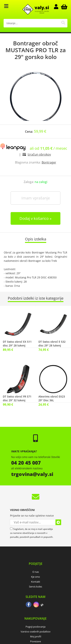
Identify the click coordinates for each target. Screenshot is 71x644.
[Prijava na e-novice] (58, 522)
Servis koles (35, 587)
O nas (36, 572)
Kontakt (36, 582)
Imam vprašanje (36, 198)
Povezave (35, 641)
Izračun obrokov (39, 154)
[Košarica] (64, 7)
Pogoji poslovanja (35, 627)
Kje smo (35, 577)
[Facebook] (29, 605)
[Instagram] (36, 605)
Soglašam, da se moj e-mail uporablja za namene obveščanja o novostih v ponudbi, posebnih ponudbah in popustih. (32, 533)
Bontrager (49, 162)
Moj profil (36, 636)
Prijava (58, 7)
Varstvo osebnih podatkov (36, 632)
